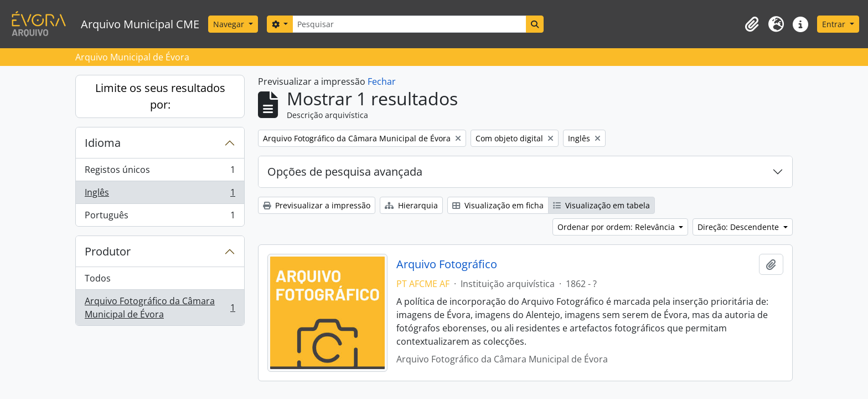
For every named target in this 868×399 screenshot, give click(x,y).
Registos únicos (160, 172)
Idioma (103, 143)
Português (160, 217)
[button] (752, 24)
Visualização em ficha (498, 205)
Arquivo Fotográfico (447, 264)
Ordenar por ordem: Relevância (617, 227)
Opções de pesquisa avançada (345, 172)
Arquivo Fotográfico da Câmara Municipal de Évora (160, 308)
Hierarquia (411, 205)
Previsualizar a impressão (317, 205)
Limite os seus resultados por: (160, 96)
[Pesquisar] (409, 24)
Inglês (160, 195)
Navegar (230, 24)
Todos (98, 278)
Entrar (835, 24)
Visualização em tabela (601, 205)
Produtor (108, 251)
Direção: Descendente (739, 227)
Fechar (382, 81)
